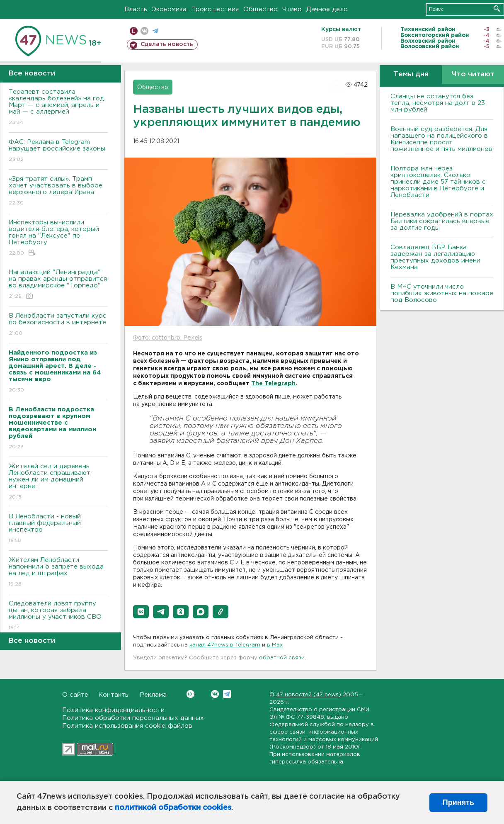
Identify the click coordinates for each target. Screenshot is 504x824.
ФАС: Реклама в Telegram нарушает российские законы (58, 151)
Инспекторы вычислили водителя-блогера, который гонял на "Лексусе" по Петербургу (58, 238)
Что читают (473, 74)
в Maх (275, 645)
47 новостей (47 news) (309, 695)
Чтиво (292, 9)
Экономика (169, 9)
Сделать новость (167, 44)
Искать (497, 9)
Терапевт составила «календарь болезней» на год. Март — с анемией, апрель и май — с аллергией (58, 108)
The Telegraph (273, 384)
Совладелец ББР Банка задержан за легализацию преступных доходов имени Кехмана (435, 257)
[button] (141, 612)
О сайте (75, 695)
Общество (260, 9)
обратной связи (282, 658)
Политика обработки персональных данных (133, 718)
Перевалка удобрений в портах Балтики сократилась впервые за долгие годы (442, 221)
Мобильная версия (134, 31)
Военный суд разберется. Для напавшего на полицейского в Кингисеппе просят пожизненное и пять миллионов (441, 139)
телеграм (155, 31)
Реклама (153, 695)
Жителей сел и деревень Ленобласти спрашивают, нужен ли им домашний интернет (58, 482)
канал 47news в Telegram (225, 645)
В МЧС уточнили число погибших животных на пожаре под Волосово (442, 293)
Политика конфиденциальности (113, 710)
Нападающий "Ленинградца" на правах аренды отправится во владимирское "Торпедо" (58, 285)
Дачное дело (327, 9)
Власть (136, 9)
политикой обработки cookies (173, 808)
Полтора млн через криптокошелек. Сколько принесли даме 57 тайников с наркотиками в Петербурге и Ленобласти (438, 182)
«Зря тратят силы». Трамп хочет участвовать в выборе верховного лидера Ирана (58, 191)
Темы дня (411, 74)
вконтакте (144, 31)
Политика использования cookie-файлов (127, 726)
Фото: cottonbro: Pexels (167, 338)
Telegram (227, 694)
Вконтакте (190, 694)
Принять (458, 802)
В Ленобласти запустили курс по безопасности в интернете (58, 325)
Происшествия (215, 9)
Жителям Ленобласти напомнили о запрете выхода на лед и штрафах (58, 572)
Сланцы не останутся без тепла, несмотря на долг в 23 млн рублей (438, 103)
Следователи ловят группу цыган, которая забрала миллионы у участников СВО (58, 616)
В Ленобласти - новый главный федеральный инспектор (58, 529)
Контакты (114, 695)
